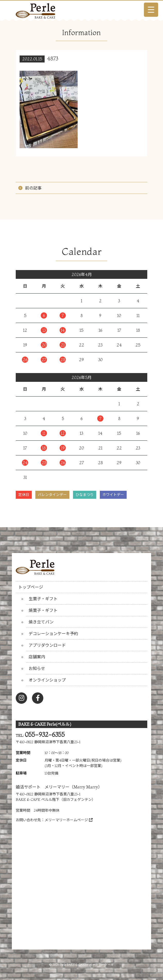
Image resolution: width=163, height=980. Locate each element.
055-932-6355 (45, 735)
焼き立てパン (41, 622)
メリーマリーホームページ (69, 820)
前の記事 (33, 188)
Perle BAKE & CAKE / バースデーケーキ (87, 965)
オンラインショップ (47, 680)
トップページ (31, 587)
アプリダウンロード (47, 645)
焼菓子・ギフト (43, 610)
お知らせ (37, 668)
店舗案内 (37, 657)
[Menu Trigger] (151, 10)
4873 (53, 58)
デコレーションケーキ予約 (53, 634)
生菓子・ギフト (43, 599)
